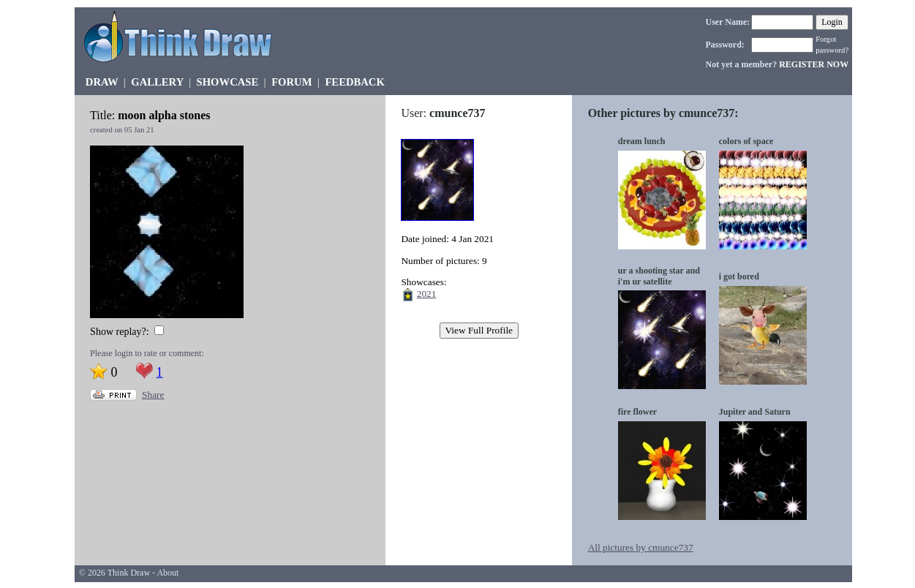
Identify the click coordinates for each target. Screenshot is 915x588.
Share (153, 395)
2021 (427, 294)
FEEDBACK (354, 82)
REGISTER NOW (814, 64)
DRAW (102, 82)
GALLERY (157, 82)
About (167, 573)
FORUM (291, 82)
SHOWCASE (228, 82)
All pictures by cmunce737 (641, 547)
